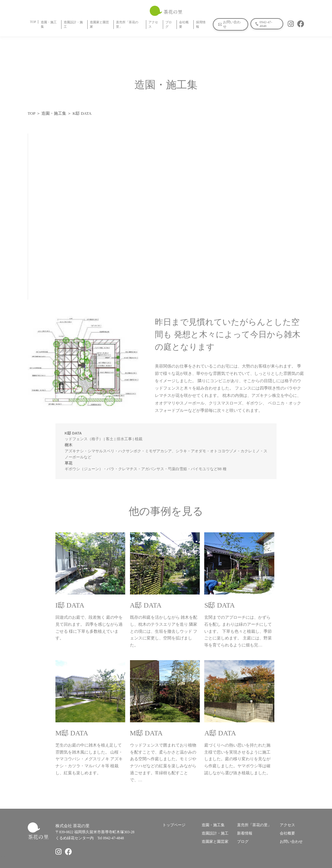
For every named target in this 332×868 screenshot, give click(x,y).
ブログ (169, 24)
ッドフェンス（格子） (84, 439)
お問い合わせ (291, 842)
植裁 (139, 439)
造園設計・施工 (73, 24)
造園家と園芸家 (99, 24)
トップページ (174, 825)
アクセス (153, 24)
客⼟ (110, 439)
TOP (33, 22)
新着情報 (245, 833)
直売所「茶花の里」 (127, 24)
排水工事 (124, 439)
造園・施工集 (49, 24)
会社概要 (184, 24)
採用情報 (201, 24)
